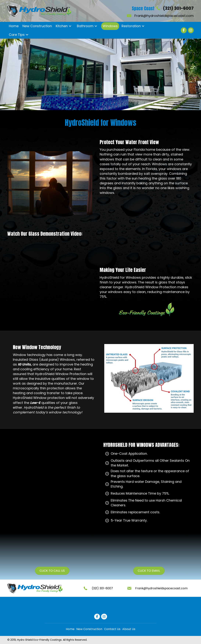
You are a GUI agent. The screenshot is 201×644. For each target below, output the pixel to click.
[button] (70, 26)
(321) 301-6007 (178, 8)
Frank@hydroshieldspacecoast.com (164, 16)
